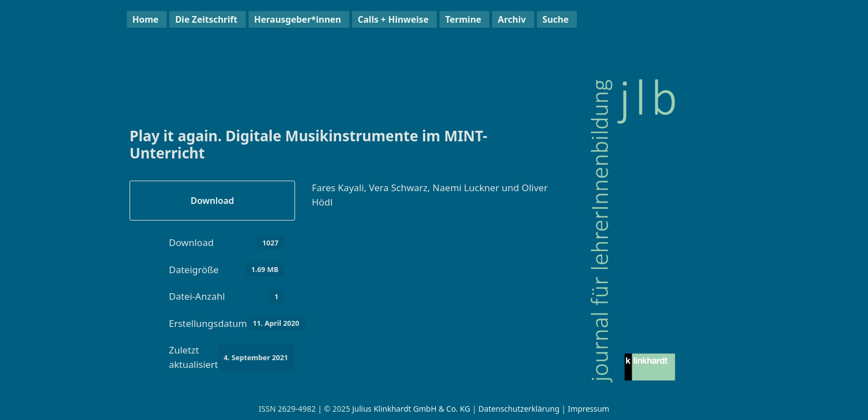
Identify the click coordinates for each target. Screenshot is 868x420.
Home (145, 19)
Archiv (512, 19)
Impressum (589, 409)
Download (212, 201)
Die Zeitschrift (206, 19)
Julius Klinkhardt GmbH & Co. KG (411, 409)
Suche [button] (556, 19)
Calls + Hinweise (393, 19)
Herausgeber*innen (298, 19)
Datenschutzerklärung (519, 409)
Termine (463, 19)
